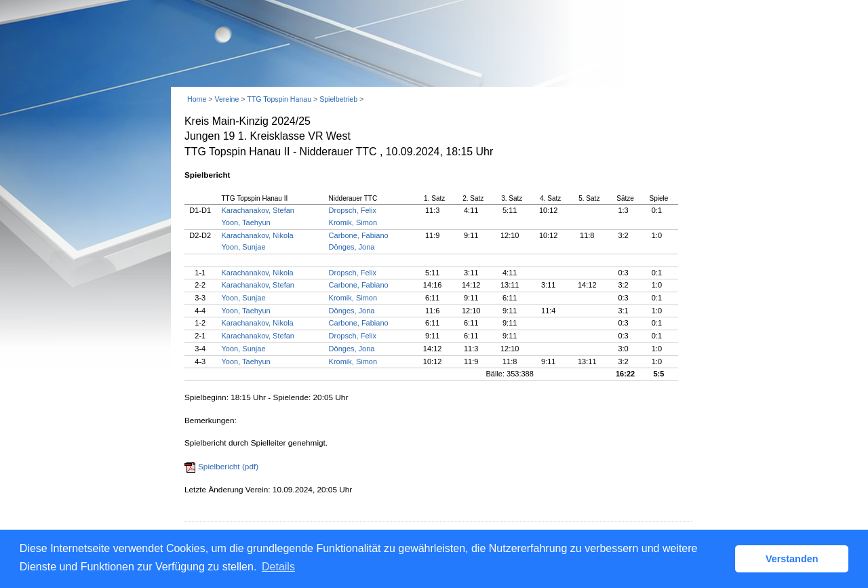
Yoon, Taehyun (246, 222)
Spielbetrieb (338, 99)
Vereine (226, 99)
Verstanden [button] (792, 559)
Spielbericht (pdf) (228, 467)
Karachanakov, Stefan (258, 210)
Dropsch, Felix (353, 210)
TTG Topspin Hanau (279, 99)
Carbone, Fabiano (359, 235)
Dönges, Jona (352, 247)
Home (197, 99)
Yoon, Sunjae (244, 247)
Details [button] (278, 567)
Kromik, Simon (353, 222)
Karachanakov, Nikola (258, 235)
